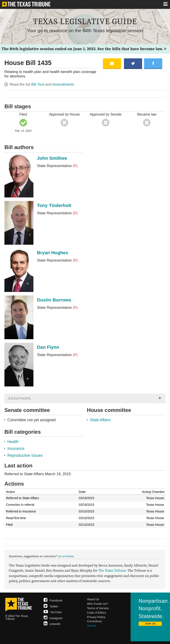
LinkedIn (52, 624)
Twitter (51, 606)
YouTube (53, 612)
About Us (93, 599)
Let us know (66, 556)
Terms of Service (98, 608)
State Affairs (100, 420)
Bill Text (38, 84)
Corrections (94, 621)
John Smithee (52, 158)
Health (13, 442)
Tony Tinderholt (54, 205)
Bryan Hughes (53, 253)
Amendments (63, 84)
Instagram (53, 618)
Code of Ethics (97, 613)
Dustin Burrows (54, 300)
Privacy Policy (96, 617)
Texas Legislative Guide (85, 21)
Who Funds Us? (98, 604)
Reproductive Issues (25, 455)
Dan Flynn (48, 347)
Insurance (16, 449)
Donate (92, 626)
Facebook (53, 600)
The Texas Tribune (112, 570)
